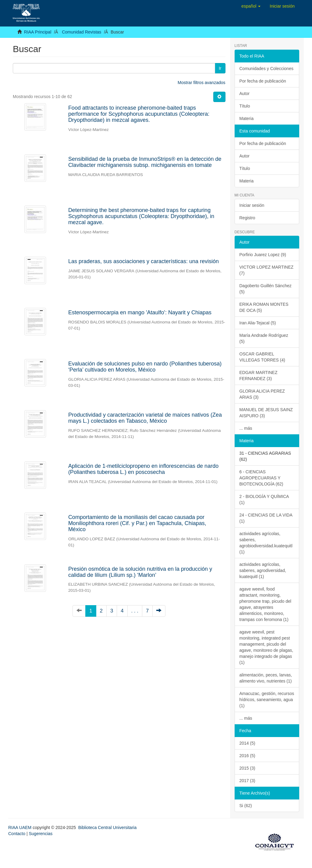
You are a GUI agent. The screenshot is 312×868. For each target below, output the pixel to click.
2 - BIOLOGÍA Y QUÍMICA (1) (264, 499)
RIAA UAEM (20, 827)
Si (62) (246, 806)
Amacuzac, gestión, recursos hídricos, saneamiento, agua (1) (267, 700)
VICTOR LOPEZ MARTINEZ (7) (267, 270)
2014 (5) (247, 743)
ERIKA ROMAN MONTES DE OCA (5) (264, 307)
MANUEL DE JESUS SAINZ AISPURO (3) (266, 413)
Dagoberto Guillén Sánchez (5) (266, 289)
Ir (220, 68)
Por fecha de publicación (263, 81)
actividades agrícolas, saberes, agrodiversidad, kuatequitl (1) (263, 570)
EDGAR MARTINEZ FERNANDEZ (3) (259, 376)
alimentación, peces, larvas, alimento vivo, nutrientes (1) (266, 678)
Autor (245, 94)
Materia (247, 118)
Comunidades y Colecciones (266, 69)
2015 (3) (247, 768)
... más (246, 428)
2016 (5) (247, 756)
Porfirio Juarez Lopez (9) (263, 255)
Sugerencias (41, 834)
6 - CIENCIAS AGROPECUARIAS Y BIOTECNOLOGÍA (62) (261, 478)
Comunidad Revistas (82, 32)
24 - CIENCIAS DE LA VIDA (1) (266, 518)
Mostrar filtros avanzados (201, 83)
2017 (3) (247, 781)
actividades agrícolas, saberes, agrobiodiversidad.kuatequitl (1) (266, 543)
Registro (247, 218)
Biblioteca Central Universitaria (107, 827)
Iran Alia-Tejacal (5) (258, 323)
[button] (251, 6)
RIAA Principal (38, 32)
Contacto (17, 834)
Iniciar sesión (252, 205)
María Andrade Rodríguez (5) (264, 338)
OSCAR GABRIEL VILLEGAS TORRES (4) (262, 357)
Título (245, 106)
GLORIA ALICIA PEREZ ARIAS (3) (262, 394)
